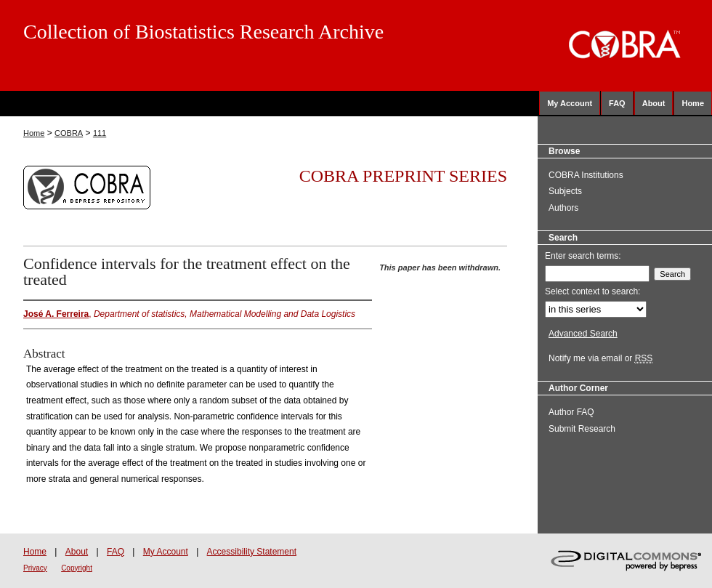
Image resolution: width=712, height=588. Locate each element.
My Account (166, 552)
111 (100, 133)
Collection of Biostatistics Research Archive (203, 32)
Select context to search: (592, 291)
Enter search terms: (583, 256)
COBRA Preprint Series (403, 176)
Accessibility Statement (252, 552)
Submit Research (582, 429)
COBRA (69, 133)
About (77, 552)
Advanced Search (583, 334)
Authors (563, 208)
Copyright (77, 568)
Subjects (565, 191)
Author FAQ (571, 412)
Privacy (35, 568)
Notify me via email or (600, 358)
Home (34, 133)
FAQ (116, 552)
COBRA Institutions (586, 175)
